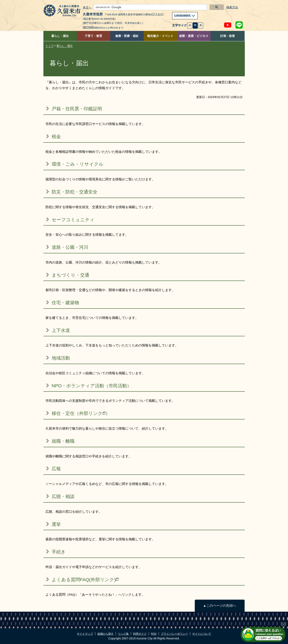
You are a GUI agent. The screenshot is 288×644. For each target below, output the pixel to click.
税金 (56, 137)
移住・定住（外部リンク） (81, 413)
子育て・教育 (93, 36)
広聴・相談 (63, 496)
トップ (50, 46)
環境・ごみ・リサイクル (78, 164)
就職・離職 (63, 441)
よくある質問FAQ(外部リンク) (85, 580)
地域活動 (61, 358)
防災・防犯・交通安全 (75, 192)
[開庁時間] (89, 27)
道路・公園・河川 (70, 247)
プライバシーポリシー (174, 634)
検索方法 (232, 7)
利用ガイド (140, 634)
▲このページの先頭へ (220, 606)
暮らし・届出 (60, 36)
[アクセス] (158, 14)
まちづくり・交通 (70, 275)
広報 (56, 469)
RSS (154, 634)
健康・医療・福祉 (127, 36)
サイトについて (202, 634)
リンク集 (123, 634)
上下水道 (61, 330)
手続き (59, 552)
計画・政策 (228, 36)
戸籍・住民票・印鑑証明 (77, 109)
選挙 (56, 524)
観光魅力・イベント (160, 36)
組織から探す (105, 634)
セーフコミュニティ (73, 220)
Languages (185, 15)
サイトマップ (85, 634)
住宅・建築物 (65, 303)
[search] (150, 7)
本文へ (87, 8)
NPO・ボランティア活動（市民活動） (92, 386)
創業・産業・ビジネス (194, 36)
